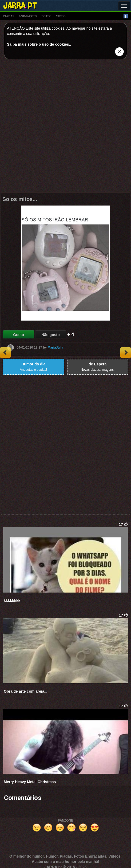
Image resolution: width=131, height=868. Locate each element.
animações (28, 16)
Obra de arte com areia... (25, 691)
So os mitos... (20, 199)
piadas (9, 16)
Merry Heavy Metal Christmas (30, 782)
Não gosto (50, 335)
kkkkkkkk (12, 601)
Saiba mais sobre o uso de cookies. (39, 44)
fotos (47, 16)
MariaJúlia (55, 348)
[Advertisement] (66, 127)
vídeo (61, 16)
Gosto (18, 335)
